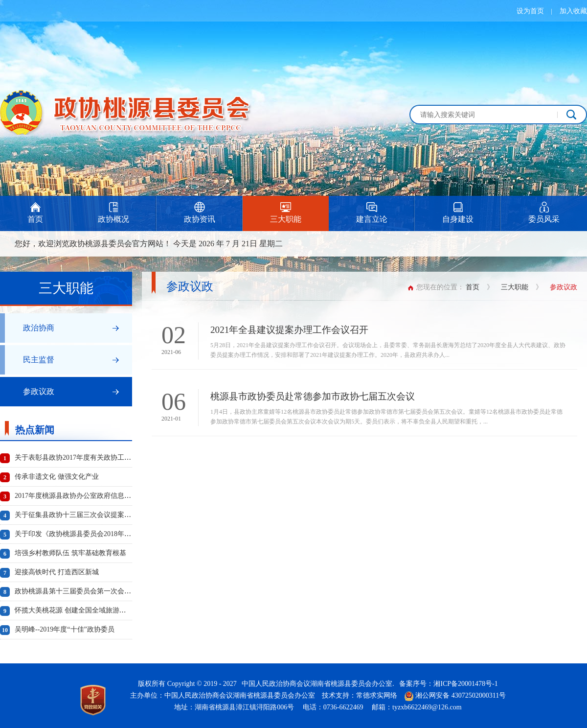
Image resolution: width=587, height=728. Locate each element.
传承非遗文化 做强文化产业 (57, 477)
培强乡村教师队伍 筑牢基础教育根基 (70, 553)
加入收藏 (573, 11)
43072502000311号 (479, 695)
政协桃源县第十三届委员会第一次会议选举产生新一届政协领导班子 (117, 591)
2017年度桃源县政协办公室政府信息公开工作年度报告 (97, 496)
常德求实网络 (377, 695)
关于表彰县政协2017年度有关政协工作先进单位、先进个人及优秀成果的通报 (131, 458)
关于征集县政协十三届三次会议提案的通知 (80, 515)
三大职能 (515, 287)
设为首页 (530, 11)
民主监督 (39, 360)
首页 (473, 287)
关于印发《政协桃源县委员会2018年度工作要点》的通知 (100, 534)
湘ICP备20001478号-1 (465, 684)
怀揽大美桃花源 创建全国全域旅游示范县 (77, 610)
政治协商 (39, 328)
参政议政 (39, 391)
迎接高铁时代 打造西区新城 (57, 572)
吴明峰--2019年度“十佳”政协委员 (65, 629)
